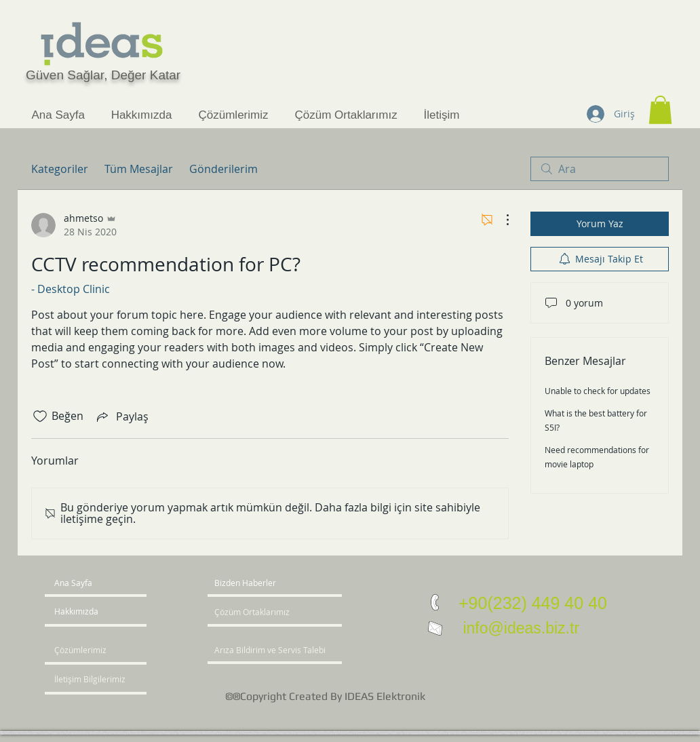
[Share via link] (121, 416)
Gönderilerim (223, 169)
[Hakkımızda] (106, 612)
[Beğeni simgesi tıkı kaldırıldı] (40, 416)
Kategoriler (60, 169)
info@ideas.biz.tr (519, 628)
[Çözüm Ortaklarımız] (255, 612)
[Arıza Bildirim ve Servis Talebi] (292, 650)
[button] (660, 110)
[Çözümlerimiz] (93, 650)
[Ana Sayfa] (106, 583)
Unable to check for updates (598, 391)
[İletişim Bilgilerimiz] (93, 680)
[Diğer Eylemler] (501, 220)
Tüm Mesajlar (139, 169)
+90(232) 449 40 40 (533, 603)
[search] (600, 169)
